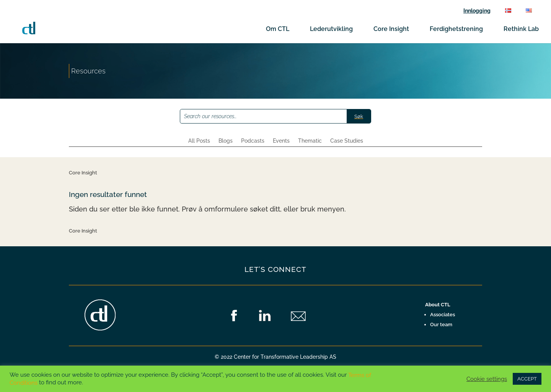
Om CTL (278, 29)
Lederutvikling (331, 29)
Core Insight (391, 29)
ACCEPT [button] (527, 379)
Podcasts (253, 141)
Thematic (310, 141)
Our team (441, 324)
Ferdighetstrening (456, 29)
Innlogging (477, 11)
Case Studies (347, 141)
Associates (443, 315)
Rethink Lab (521, 29)
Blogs (226, 141)
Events (281, 141)
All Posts (199, 141)
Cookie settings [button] (487, 379)
